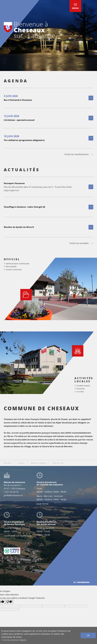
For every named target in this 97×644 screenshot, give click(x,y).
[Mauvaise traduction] (9, 602)
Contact (21, 463)
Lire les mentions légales (15, 640)
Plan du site (58, 463)
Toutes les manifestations (79, 154)
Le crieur (80, 392)
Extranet (8, 463)
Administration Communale (17, 264)
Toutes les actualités (81, 243)
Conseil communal (14, 269)
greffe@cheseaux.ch (13, 495)
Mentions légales (39, 463)
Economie (81, 389)
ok (88, 635)
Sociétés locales (83, 386)
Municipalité (11, 266)
